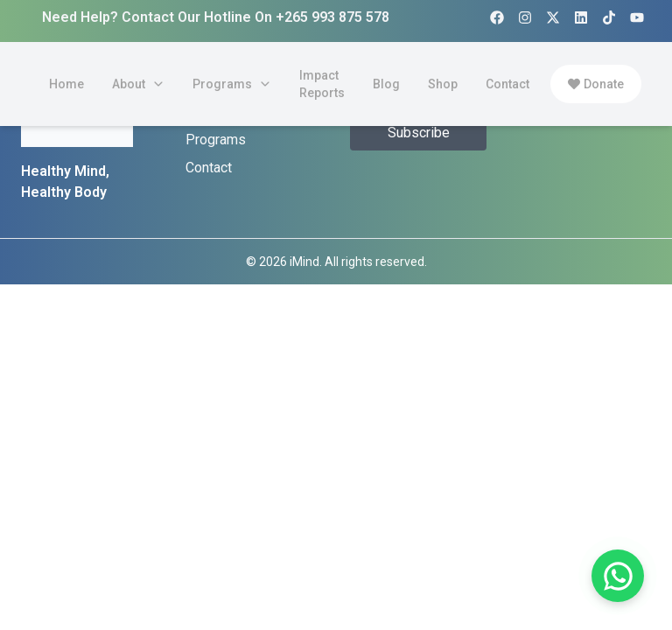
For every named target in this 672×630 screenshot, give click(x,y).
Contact (209, 168)
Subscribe (419, 133)
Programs (216, 140)
